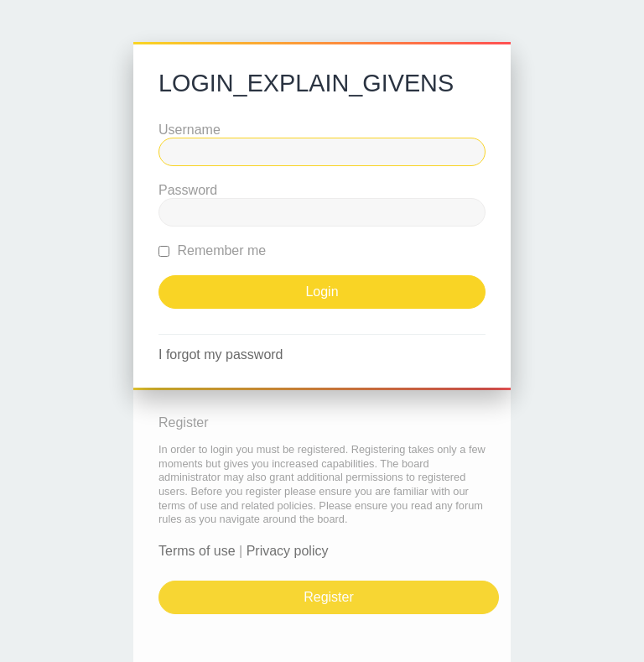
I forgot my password (221, 354)
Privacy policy (288, 551)
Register (329, 597)
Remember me (212, 250)
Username (190, 130)
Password (188, 190)
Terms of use (197, 551)
